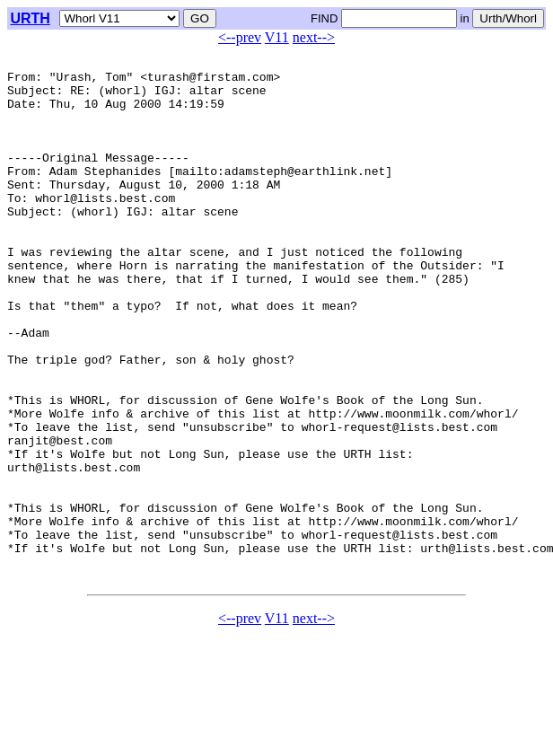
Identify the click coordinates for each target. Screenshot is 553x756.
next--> (314, 37)
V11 (277, 37)
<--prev (240, 37)
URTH (30, 18)
